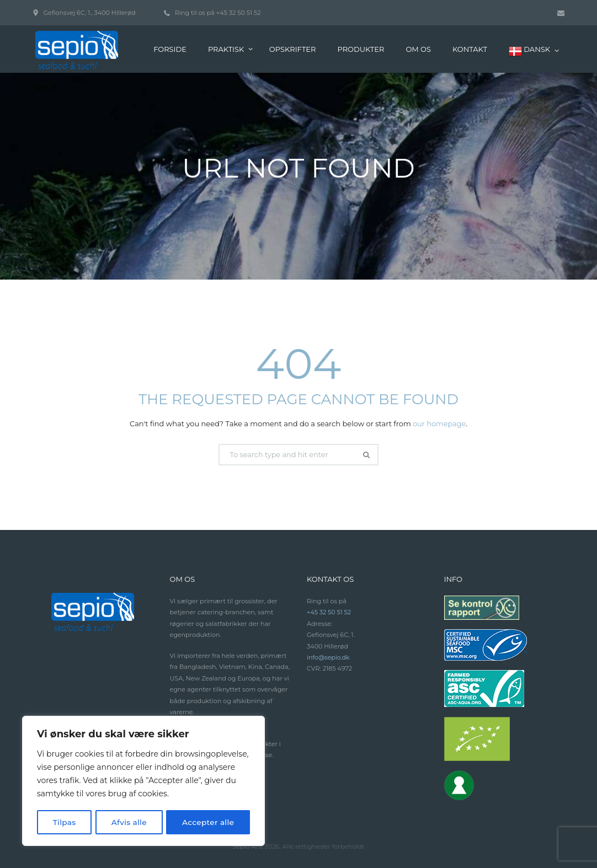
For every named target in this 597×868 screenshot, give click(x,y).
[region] (143, 781)
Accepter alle (208, 822)
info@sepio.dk (329, 657)
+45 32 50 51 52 (239, 13)
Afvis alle (129, 822)
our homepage (439, 424)
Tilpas (64, 822)
